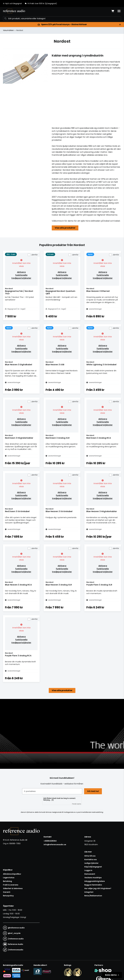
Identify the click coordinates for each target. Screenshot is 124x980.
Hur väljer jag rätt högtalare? (98, 888)
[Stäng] (120, 25)
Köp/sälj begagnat (93, 867)
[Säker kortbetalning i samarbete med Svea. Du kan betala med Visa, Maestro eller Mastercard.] (7, 970)
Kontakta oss (91, 859)
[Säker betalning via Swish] (25, 970)
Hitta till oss (90, 856)
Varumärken (8, 30)
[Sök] (62, 18)
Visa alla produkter (65, 228)
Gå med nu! (93, 791)
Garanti (7, 892)
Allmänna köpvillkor (12, 874)
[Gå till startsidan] (14, 11)
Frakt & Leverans (11, 885)
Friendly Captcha (76, 804)
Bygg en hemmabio (93, 885)
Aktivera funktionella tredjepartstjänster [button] (21, 275)
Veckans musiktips (93, 878)
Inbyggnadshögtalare (95, 881)
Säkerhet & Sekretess (13, 888)
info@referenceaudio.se (55, 845)
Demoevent (90, 874)
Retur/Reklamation (93, 896)
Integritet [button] (89, 892)
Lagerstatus (9, 878)
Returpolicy (8, 896)
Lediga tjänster (91, 863)
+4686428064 (50, 841)
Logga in (88, 870)
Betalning (7, 881)
